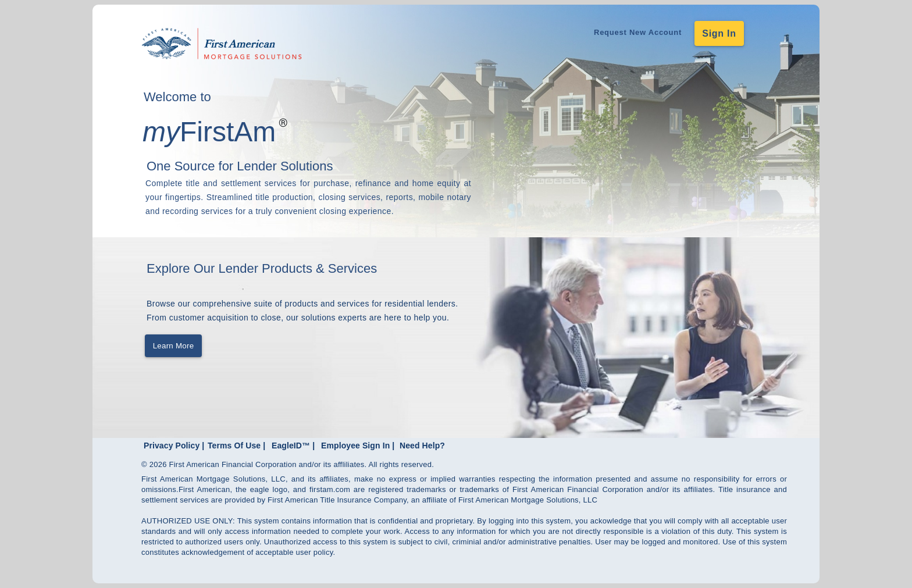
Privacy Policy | (174, 446)
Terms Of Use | (236, 446)
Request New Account (638, 32)
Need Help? (422, 446)
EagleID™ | (293, 446)
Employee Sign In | (358, 446)
